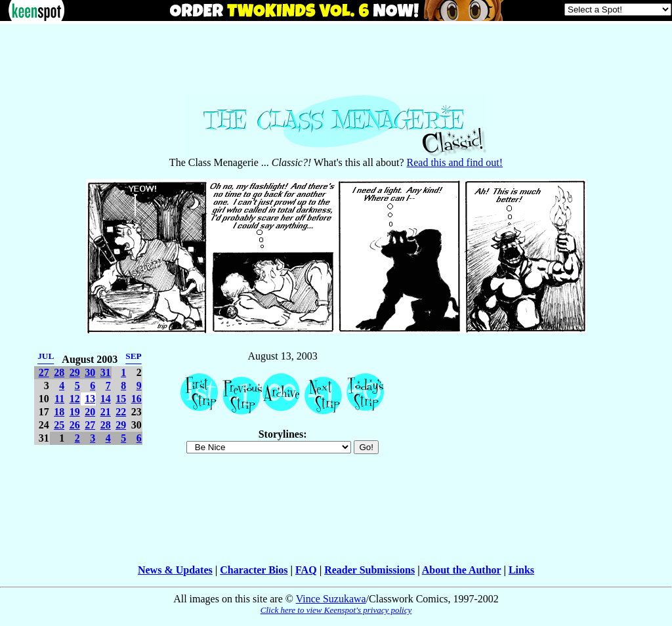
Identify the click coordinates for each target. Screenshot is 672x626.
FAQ (306, 570)
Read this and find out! (455, 162)
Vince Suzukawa (331, 599)
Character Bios (254, 570)
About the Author (462, 570)
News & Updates (175, 570)
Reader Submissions (369, 570)
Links (521, 570)
